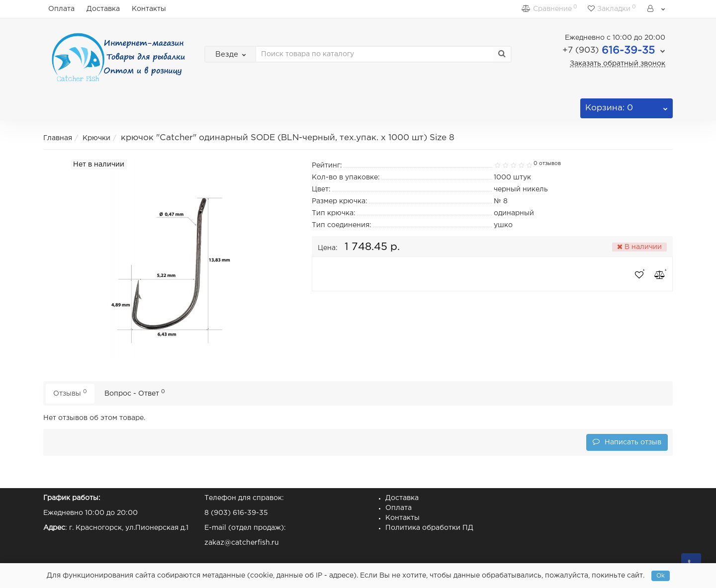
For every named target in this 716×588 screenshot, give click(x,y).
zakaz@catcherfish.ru (242, 543)
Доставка (103, 9)
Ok (661, 576)
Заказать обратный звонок (618, 64)
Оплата (61, 9)
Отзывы (70, 393)
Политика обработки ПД (429, 528)
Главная (58, 138)
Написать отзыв (627, 442)
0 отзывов (547, 164)
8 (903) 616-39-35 (236, 513)
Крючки (96, 138)
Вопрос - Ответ (135, 393)
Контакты (149, 9)
